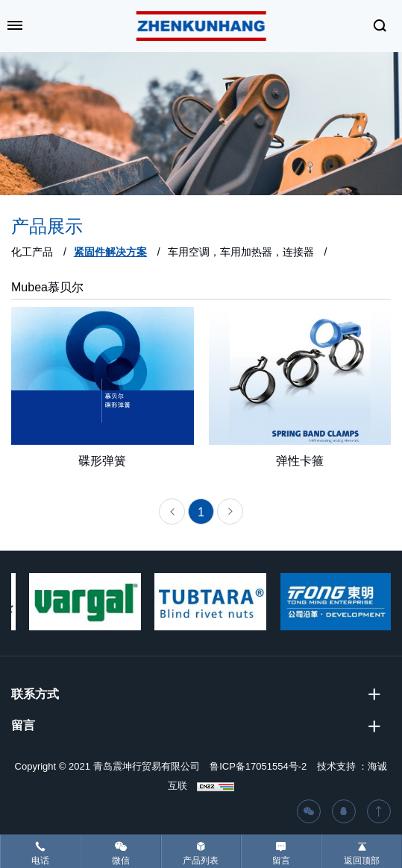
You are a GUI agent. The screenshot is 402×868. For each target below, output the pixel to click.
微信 (121, 861)
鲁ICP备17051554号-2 (258, 766)
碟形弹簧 (102, 464)
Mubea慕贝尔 (47, 287)
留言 (281, 861)
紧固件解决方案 (110, 252)
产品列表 (201, 861)
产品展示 (47, 226)
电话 (40, 861)
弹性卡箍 (300, 464)
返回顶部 (362, 861)
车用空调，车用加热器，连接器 (241, 252)
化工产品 (32, 252)
